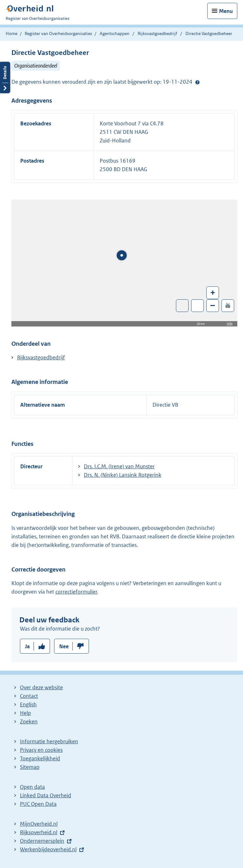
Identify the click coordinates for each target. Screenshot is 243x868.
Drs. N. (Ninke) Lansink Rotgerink (123, 475)
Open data (32, 787)
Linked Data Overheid (46, 795)
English (28, 704)
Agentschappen (115, 33)
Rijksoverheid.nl (39, 832)
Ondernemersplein (42, 841)
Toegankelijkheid (40, 758)
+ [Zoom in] (213, 292)
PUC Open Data (38, 804)
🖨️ (228, 305)
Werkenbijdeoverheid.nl (48, 849)
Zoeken (29, 721)
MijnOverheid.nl (39, 824)
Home (12, 33)
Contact (29, 696)
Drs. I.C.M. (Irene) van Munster (119, 466)
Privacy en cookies (41, 750)
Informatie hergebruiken (49, 741)
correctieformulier (76, 592)
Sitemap (30, 767)
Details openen (5, 78)
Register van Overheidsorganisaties (58, 33)
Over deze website (41, 687)
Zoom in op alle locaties (198, 306)
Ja (27, 646)
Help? (197, 82)
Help (25, 713)
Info (230, 323)
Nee (64, 646)
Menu (226, 11)
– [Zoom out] (213, 305)
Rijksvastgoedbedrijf (158, 33)
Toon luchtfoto (182, 306)
